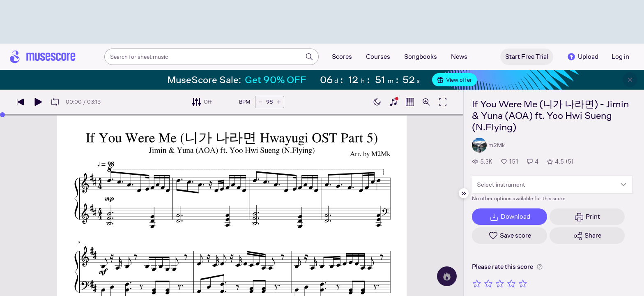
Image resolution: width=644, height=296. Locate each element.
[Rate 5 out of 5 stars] (523, 283)
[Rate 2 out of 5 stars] (488, 283)
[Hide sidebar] (464, 193)
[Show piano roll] (410, 102)
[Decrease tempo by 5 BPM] (260, 102)
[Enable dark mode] (377, 102)
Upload (582, 57)
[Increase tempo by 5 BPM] (279, 102)
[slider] (2, 115)
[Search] (309, 57)
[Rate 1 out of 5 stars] (477, 283)
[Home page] (43, 57)
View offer (454, 80)
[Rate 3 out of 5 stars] (500, 283)
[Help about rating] (540, 267)
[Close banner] (630, 80)
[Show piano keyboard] (393, 102)
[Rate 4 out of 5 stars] (511, 283)
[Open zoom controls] (426, 102)
